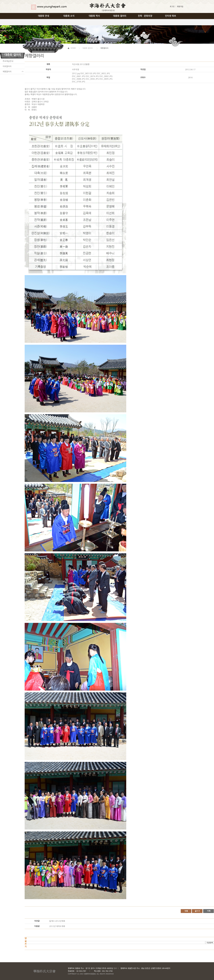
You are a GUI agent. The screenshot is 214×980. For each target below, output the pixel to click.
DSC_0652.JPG (103, 73)
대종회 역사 (94, 16)
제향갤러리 (7, 72)
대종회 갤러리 (120, 16)
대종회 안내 (43, 16)
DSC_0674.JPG (92, 76)
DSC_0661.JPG (79, 76)
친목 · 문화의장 (145, 16)
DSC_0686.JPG (79, 79)
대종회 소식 (69, 16)
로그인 (172, 7)
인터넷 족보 (171, 16)
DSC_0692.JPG (92, 79)
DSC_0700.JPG (79, 82)
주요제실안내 (8, 61)
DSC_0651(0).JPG (88, 73)
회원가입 (180, 7)
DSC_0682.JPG (106, 76)
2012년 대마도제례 (57, 926)
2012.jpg (76, 73)
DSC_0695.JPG (106, 79)
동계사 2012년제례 (57, 921)
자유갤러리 (7, 66)
